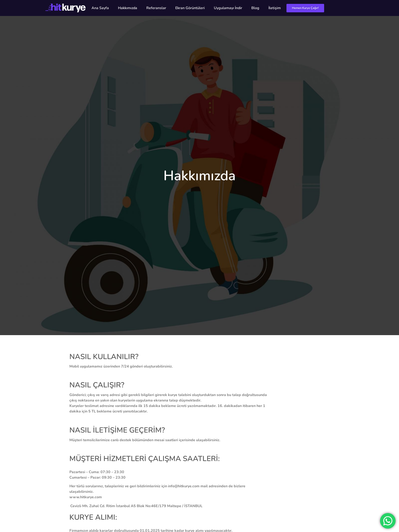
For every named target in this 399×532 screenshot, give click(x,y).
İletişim (275, 8)
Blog (255, 8)
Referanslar (156, 8)
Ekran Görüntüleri (190, 8)
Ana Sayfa (100, 8)
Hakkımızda (128, 8)
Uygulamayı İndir (228, 8)
